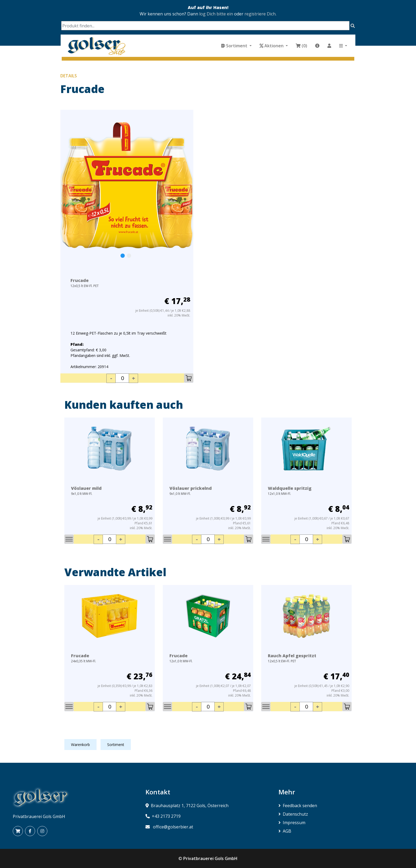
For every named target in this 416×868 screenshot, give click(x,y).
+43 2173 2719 (166, 816)
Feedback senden (298, 806)
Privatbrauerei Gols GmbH (210, 858)
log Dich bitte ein (216, 14)
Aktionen (272, 46)
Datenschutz (293, 814)
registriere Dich (260, 14)
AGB (285, 831)
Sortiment (235, 46)
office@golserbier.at (173, 827)
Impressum (292, 823)
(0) (301, 46)
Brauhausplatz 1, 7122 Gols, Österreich (190, 806)
